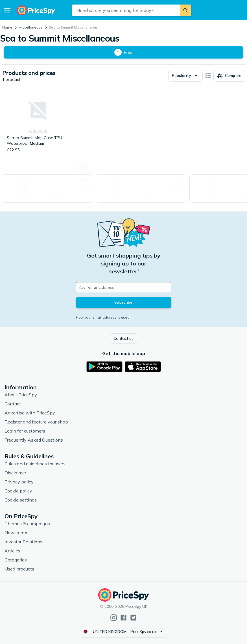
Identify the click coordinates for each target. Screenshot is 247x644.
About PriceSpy (21, 395)
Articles (12, 551)
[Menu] (7, 10)
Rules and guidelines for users (35, 464)
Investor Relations (23, 542)
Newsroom (16, 533)
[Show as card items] (208, 76)
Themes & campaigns (27, 524)
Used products (19, 569)
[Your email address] (124, 287)
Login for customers (25, 431)
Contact (13, 404)
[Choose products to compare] (229, 76)
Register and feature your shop (36, 422)
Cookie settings (21, 500)
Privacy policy (19, 482)
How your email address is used (103, 317)
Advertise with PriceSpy (30, 413)
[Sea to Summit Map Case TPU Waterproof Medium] (38, 122)
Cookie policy (18, 491)
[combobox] (126, 10)
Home (7, 27)
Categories (16, 560)
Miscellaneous (31, 27)
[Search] (185, 10)
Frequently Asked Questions (34, 440)
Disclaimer (15, 473)
